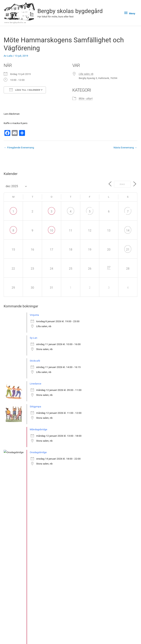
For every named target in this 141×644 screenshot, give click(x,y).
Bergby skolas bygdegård (70, 11)
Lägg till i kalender (25, 90)
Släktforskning (38, 475)
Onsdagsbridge (38, 452)
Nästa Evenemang (125, 147)
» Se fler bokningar (18, 520)
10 (52, 231)
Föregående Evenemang (19, 147)
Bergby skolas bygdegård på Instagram (106, 632)
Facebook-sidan (106, 636)
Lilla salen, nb (86, 74)
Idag (121, 184)
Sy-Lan (34, 338)
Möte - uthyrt (86, 99)
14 (128, 231)
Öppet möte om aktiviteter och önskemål (52, 498)
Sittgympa (35, 406)
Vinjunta (34, 315)
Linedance (36, 384)
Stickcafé (35, 361)
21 (128, 250)
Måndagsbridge (38, 429)
